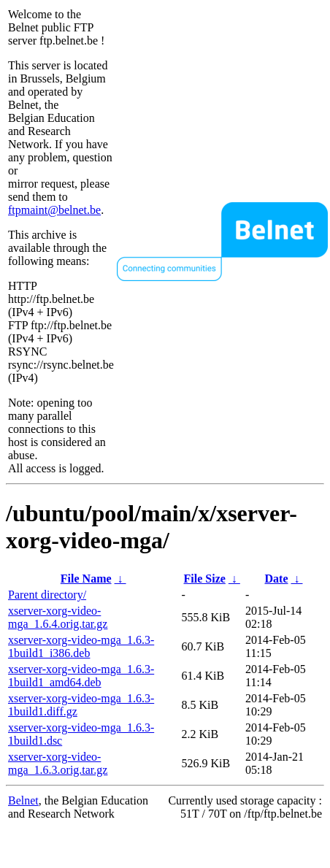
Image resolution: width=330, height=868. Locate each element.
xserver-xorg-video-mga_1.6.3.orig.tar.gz (58, 763)
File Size (205, 579)
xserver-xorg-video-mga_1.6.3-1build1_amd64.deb (81, 676)
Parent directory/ (47, 595)
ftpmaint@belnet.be (54, 210)
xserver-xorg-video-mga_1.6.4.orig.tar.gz (58, 617)
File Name (86, 579)
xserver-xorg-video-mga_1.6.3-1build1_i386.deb (81, 646)
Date (277, 579)
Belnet (23, 800)
